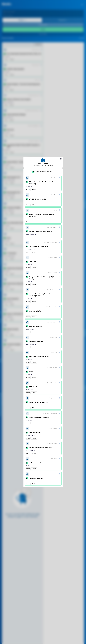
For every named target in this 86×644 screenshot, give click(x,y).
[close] (61, 159)
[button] (43, 183)
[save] (60, 178)
